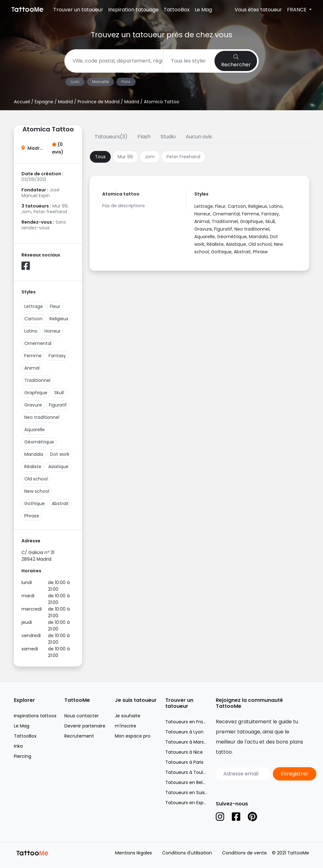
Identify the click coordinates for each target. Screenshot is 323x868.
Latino (31, 331)
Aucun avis (199, 137)
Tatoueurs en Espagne (190, 803)
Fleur (55, 306)
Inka (18, 746)
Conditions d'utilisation (187, 853)
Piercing (23, 756)
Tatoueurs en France (188, 722)
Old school (36, 479)
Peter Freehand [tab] (183, 157)
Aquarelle (35, 430)
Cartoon (33, 319)
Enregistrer (295, 774)
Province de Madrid (99, 102)
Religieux (59, 319)
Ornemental (38, 343)
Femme (33, 356)
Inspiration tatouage (133, 10)
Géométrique (39, 442)
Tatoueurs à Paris (184, 762)
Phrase (32, 516)
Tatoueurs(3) (111, 137)
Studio (168, 137)
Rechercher (236, 61)
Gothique (35, 503)
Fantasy (57, 356)
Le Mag (203, 10)
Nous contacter (82, 716)
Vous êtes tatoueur (258, 10)
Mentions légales (134, 853)
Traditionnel (37, 380)
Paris (126, 82)
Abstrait (60, 503)
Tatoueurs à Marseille (189, 742)
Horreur (53, 331)
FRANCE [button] (297, 10)
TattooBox (177, 10)
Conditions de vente (244, 853)
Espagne (44, 102)
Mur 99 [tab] (125, 157)
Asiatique (58, 467)
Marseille (100, 82)
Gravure (33, 405)
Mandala (34, 454)
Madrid (65, 102)
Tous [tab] (100, 157)
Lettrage (34, 306)
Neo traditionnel (42, 417)
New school (37, 491)
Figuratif (58, 405)
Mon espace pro (133, 736)
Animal (32, 368)
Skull (59, 393)
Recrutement (79, 736)
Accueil (22, 102)
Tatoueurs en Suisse (188, 793)
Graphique (36, 393)
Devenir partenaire (85, 726)
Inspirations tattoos (35, 716)
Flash (144, 137)
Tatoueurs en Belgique (190, 782)
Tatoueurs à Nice (184, 752)
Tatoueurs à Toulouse (189, 772)
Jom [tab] (150, 157)
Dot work (60, 454)
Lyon (75, 82)
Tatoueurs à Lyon (184, 732)
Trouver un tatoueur (78, 10)
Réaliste (33, 467)
